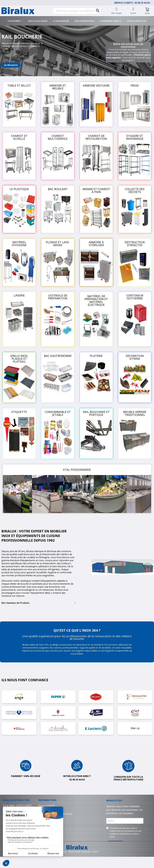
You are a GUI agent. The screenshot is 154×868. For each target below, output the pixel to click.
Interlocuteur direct (77, 776)
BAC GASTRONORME (58, 356)
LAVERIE (19, 295)
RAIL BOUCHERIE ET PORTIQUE (96, 413)
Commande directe (111, 21)
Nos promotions (84, 21)
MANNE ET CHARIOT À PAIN (96, 190)
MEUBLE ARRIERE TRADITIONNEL (135, 413)
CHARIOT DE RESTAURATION (96, 137)
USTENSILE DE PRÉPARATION (58, 297)
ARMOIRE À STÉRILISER (96, 244)
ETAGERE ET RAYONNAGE (135, 137)
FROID (135, 85)
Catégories (15, 21)
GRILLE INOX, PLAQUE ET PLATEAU (19, 359)
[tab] (39, 603)
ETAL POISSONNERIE (77, 470)
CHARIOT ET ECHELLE (19, 137)
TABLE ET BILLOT (19, 85)
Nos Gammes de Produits (16, 603)
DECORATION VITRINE (135, 357)
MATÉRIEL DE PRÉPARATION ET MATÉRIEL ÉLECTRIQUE (96, 300)
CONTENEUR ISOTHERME (135, 297)
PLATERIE (96, 356)
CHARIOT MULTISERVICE (58, 137)
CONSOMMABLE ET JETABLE (58, 413)
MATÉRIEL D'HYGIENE (19, 244)
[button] (11, 65)
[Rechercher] (77, 11)
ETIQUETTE (19, 412)
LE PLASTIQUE (19, 189)
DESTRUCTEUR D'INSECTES (135, 244)
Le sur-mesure (61, 21)
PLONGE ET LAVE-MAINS (58, 244)
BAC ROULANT (58, 189)
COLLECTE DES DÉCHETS (135, 190)
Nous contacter (137, 21)
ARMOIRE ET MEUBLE (58, 87)
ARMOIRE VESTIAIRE (96, 85)
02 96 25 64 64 (144, 3)
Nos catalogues (38, 21)
